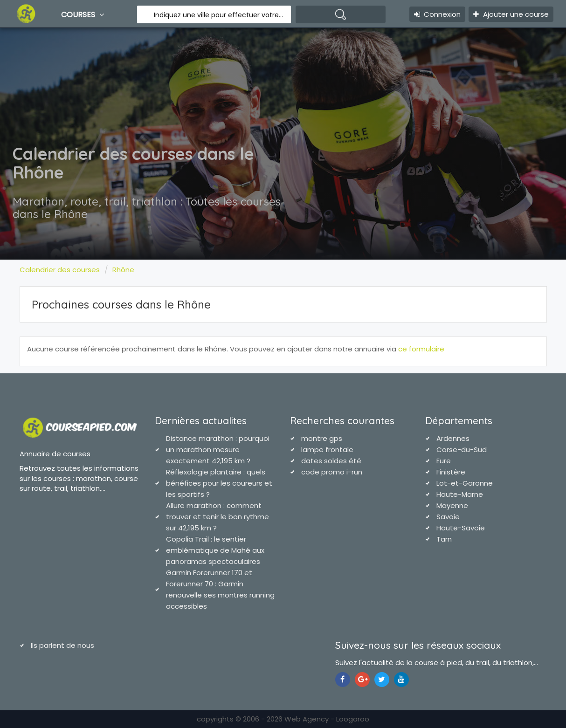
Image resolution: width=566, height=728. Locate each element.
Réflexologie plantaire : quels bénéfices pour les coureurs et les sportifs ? (219, 483)
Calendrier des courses (60, 270)
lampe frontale (327, 450)
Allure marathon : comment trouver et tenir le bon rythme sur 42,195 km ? (217, 517)
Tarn (444, 539)
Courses (84, 14)
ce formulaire (421, 349)
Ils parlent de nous (62, 645)
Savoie (448, 517)
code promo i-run (332, 472)
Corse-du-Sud (462, 450)
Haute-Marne (460, 494)
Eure (444, 461)
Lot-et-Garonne (465, 483)
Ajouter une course (511, 14)
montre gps (322, 438)
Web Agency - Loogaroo (327, 719)
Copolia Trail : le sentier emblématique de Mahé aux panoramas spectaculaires (215, 550)
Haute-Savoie (461, 528)
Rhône (123, 270)
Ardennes (453, 438)
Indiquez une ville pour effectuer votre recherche (219, 15)
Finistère (451, 472)
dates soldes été (331, 461)
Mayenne (452, 505)
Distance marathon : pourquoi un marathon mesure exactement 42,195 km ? (218, 450)
